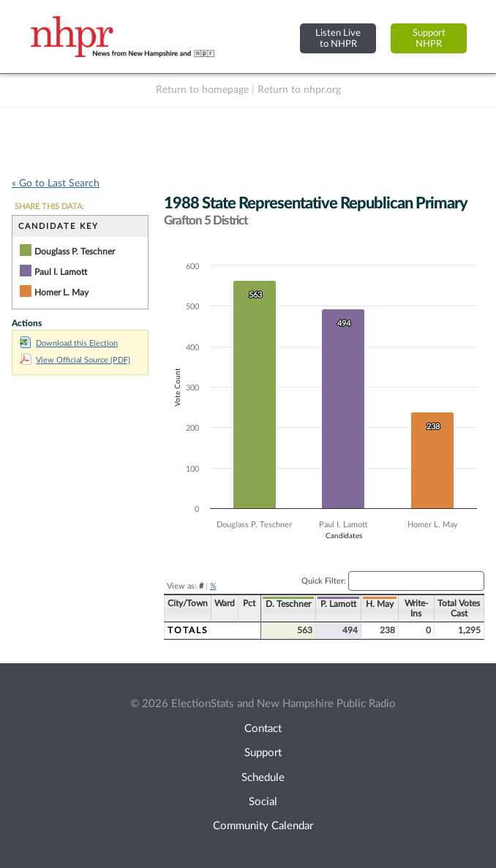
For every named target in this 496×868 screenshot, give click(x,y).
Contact (263, 729)
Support (263, 753)
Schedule (263, 778)
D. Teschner (288, 604)
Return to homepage (202, 90)
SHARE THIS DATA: (49, 207)
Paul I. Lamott (61, 272)
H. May (380, 604)
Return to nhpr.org (299, 90)
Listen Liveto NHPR (338, 38)
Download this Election (69, 343)
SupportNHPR (429, 38)
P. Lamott (338, 604)
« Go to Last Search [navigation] (56, 184)
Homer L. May (61, 293)
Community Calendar (263, 826)
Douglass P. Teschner (75, 252)
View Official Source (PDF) (75, 360)
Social (263, 802)
